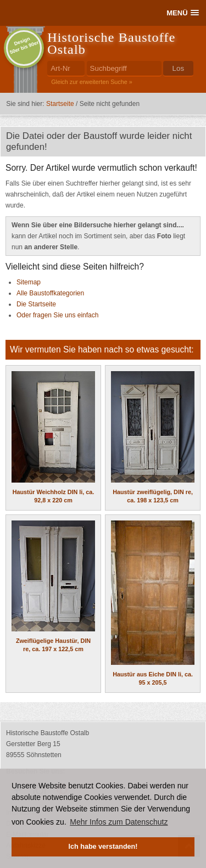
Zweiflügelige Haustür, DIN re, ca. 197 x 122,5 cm (53, 587)
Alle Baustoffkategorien (50, 293)
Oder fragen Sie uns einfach (57, 315)
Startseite (60, 104)
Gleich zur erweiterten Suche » (92, 82)
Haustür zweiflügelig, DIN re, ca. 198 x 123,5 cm (153, 437)
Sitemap (29, 282)
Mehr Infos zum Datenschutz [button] (119, 822)
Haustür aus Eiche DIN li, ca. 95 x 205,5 (153, 603)
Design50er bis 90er (24, 45)
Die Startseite (36, 304)
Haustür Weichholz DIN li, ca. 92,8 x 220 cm (53, 437)
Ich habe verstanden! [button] (103, 847)
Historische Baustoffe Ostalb (111, 43)
